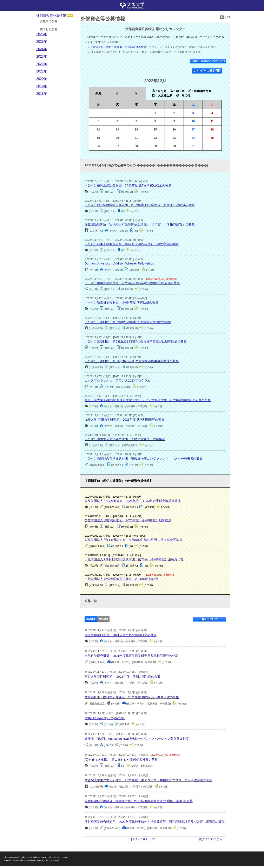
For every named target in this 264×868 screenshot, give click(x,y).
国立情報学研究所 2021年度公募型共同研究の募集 (120, 635)
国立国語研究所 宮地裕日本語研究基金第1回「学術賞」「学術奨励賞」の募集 (140, 224)
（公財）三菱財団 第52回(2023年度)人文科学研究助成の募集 (128, 322)
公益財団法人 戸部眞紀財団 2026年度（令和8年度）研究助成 (128, 520)
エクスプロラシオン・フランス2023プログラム (117, 380)
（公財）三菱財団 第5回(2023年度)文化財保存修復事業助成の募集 (132, 361)
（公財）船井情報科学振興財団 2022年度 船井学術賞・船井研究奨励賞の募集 (140, 205)
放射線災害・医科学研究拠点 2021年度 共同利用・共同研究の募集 (132, 697)
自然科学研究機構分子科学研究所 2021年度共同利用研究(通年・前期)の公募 (138, 801)
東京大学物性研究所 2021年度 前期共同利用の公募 (123, 676)
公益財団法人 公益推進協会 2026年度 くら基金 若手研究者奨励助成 (133, 501)
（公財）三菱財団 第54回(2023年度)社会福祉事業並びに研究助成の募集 (136, 341)
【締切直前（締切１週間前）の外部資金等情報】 (119, 47)
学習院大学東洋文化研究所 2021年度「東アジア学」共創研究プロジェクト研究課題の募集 (148, 780)
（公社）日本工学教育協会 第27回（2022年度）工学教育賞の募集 (131, 244)
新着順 (91, 619)
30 (154, 839)
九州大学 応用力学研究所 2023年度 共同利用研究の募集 (124, 419)
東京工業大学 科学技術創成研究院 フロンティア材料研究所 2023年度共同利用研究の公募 (148, 400)
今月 (98, 93)
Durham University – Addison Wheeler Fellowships (119, 263)
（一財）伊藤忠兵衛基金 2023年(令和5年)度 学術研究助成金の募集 (132, 283)
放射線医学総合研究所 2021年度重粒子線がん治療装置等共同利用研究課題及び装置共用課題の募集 (154, 822)
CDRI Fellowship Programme (105, 718)
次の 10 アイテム (211, 839)
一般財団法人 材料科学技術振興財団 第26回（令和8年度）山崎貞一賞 (134, 559)
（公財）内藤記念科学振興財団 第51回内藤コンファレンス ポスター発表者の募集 (144, 458)
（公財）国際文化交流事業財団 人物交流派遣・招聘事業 (125, 439)
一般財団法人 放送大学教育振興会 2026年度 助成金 (121, 579)
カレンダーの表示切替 (207, 71)
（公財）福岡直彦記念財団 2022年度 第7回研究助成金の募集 (128, 185)
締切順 (104, 619)
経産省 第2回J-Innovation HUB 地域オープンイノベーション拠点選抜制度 (137, 739)
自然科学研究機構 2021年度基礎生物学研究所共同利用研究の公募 (131, 656)
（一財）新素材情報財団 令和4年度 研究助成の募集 (121, 302)
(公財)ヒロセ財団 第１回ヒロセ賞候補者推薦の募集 (121, 759)
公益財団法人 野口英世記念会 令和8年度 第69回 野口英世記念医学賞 (133, 540)
